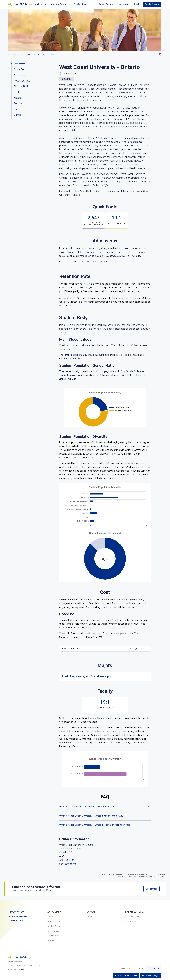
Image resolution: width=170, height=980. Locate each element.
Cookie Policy (16, 918)
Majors (17, 95)
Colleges (51, 914)
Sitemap (51, 938)
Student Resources (56, 924)
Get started (151, 886)
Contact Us (91, 914)
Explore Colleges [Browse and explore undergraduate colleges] (151, 975)
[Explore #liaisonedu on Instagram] (14, 967)
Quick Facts (20, 67)
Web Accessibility (18, 914)
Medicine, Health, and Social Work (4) (86, 674)
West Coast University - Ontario (40, 52)
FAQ (16, 107)
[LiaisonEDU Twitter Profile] (10, 967)
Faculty (18, 101)
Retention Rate (22, 78)
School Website (68, 861)
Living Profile (131, 919)
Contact (18, 112)
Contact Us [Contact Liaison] (154, 966)
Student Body (21, 84)
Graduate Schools (56, 919)
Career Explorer (54, 929)
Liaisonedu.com (133, 914)
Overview (19, 61)
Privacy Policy (16, 910)
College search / (17, 52)
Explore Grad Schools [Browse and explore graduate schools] (126, 975)
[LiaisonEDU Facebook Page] (18, 967)
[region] (85, 452)
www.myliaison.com (15, 959)
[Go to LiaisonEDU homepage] (18, 3)
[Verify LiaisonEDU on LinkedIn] (22, 967)
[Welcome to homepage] (20, 955)
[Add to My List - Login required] (160, 52)
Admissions (20, 73)
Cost (16, 90)
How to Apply (54, 933)
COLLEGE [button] (67, 77)
